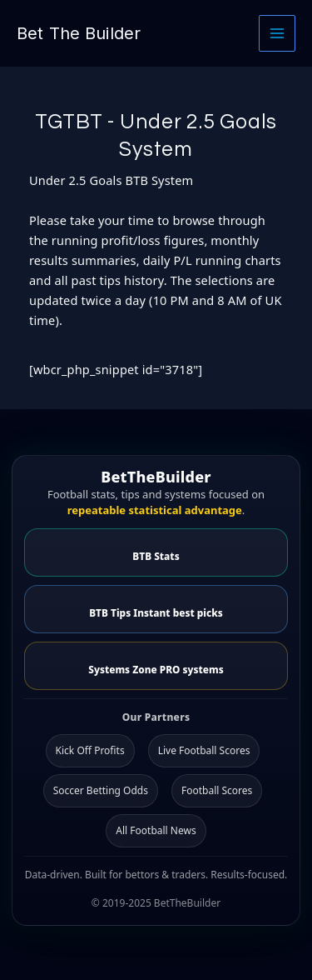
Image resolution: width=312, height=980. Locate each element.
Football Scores (217, 790)
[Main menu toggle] (277, 33)
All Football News (156, 830)
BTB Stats (156, 556)
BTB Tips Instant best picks (156, 612)
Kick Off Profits (90, 750)
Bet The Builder (79, 33)
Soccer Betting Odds (101, 790)
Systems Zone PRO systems (156, 669)
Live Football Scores (204, 750)
